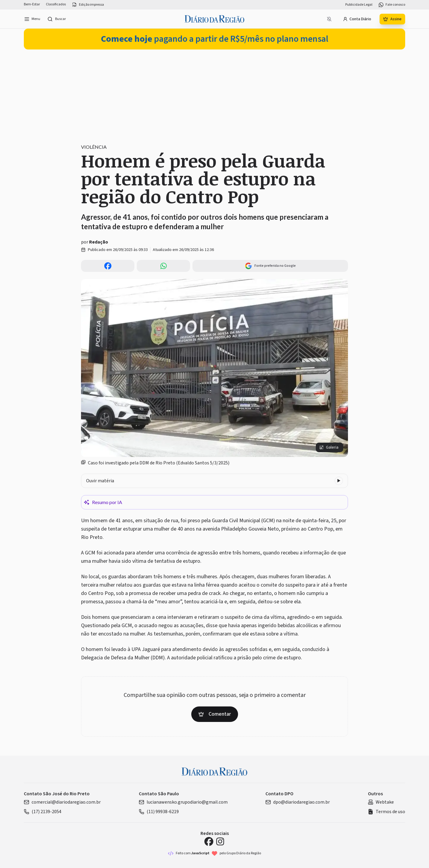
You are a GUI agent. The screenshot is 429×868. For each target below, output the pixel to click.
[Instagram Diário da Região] (220, 841)
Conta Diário (357, 19)
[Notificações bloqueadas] (329, 19)
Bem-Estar (32, 4)
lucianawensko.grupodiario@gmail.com (183, 802)
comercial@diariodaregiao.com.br (62, 802)
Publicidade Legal (359, 5)
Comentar (215, 714)
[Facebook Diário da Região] (209, 841)
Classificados (56, 4)
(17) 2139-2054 (43, 812)
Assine (392, 19)
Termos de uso (387, 812)
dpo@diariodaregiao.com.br (298, 802)
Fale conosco (392, 5)
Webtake (381, 802)
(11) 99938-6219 (159, 812)
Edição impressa (88, 5)
